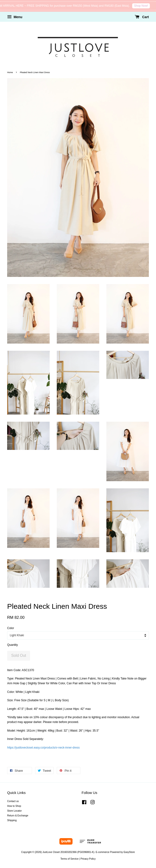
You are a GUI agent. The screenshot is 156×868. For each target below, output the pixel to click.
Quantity (13, 645)
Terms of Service (69, 859)
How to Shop (14, 806)
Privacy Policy (88, 859)
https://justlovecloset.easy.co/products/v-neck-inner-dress (43, 748)
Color (11, 628)
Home (10, 72)
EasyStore (129, 852)
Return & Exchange (18, 816)
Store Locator (14, 811)
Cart (142, 17)
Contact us (13, 801)
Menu (15, 17)
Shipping (12, 820)
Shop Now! (144, 6)
